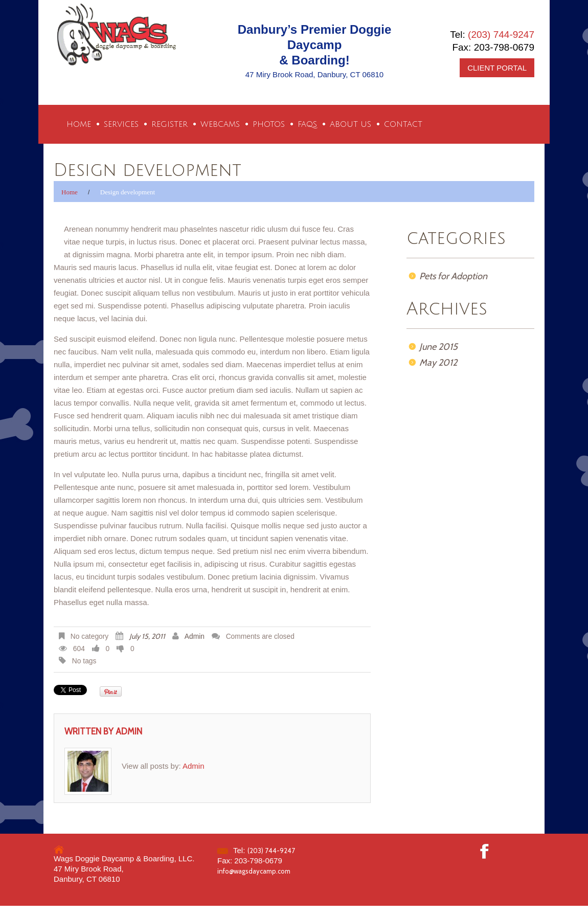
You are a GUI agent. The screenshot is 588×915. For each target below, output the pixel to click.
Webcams (220, 124)
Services (121, 124)
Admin (195, 637)
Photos (269, 124)
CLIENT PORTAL (497, 68)
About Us (350, 124)
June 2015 (438, 347)
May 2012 (438, 363)
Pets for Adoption (453, 276)
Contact (403, 124)
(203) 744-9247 (501, 35)
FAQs (307, 124)
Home (79, 124)
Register (169, 124)
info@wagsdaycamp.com (254, 871)
